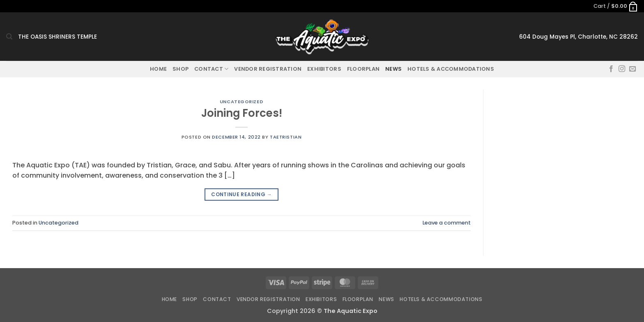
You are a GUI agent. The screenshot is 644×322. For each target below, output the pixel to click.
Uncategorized (241, 102)
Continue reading (241, 194)
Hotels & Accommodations (451, 69)
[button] (616, 6)
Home (158, 69)
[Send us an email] (632, 69)
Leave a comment (447, 223)
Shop (181, 69)
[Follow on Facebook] (611, 69)
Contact (211, 69)
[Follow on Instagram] (622, 69)
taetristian (286, 137)
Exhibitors (324, 69)
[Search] (9, 37)
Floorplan (363, 69)
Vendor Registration (268, 69)
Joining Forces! (242, 113)
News (393, 69)
